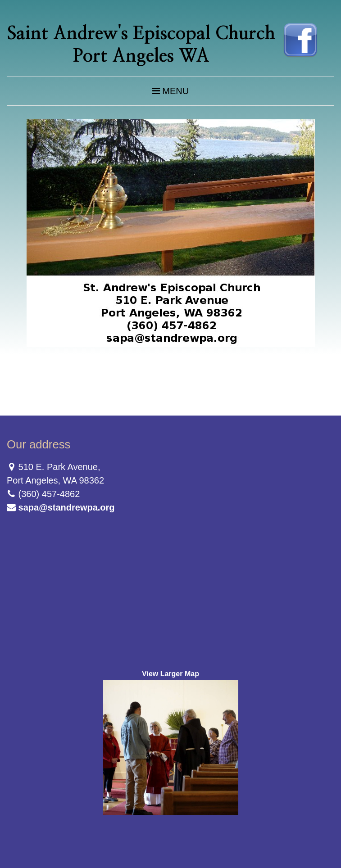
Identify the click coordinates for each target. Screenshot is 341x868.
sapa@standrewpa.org (67, 507)
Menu (170, 91)
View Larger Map (170, 674)
